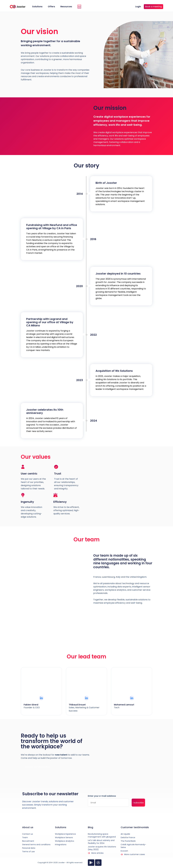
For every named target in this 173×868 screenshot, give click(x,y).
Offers (51, 7)
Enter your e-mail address (102, 796)
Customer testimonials (135, 827)
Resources (66, 7)
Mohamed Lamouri (124, 705)
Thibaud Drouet (77, 705)
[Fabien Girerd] (41, 698)
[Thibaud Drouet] (86, 698)
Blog (90, 827)
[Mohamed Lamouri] (132, 698)
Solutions (37, 7)
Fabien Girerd (31, 705)
